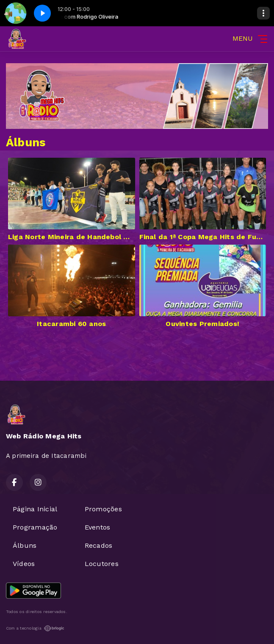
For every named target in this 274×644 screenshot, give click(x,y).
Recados (99, 545)
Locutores (102, 564)
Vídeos (24, 564)
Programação (35, 527)
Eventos (98, 527)
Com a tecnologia (35, 628)
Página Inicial (35, 509)
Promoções (103, 509)
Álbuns (25, 545)
